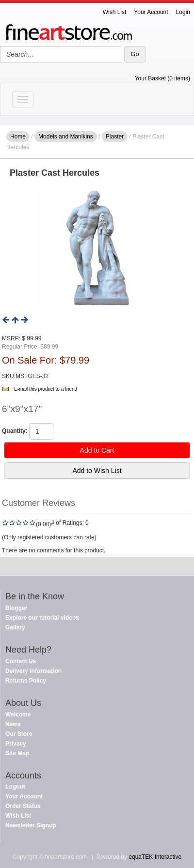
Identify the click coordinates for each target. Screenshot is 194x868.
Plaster (115, 137)
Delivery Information (33, 671)
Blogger (16, 608)
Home (18, 137)
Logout (15, 787)
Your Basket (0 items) (162, 78)
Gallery (15, 627)
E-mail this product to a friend (46, 389)
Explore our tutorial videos (42, 618)
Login (183, 12)
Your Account (151, 12)
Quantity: (15, 431)
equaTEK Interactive (155, 857)
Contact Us (21, 661)
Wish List (115, 12)
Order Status (23, 806)
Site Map (17, 753)
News (13, 724)
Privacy (16, 744)
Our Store (19, 734)
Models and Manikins (66, 137)
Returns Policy (26, 681)
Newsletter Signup (31, 825)
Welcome (18, 715)
